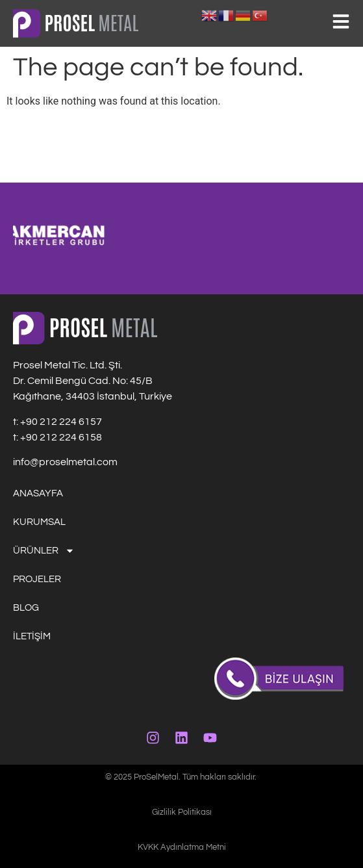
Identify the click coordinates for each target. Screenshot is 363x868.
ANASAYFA (38, 493)
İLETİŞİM (32, 636)
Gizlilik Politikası (182, 812)
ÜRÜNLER (44, 551)
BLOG (26, 608)
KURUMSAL (39, 522)
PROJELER (37, 579)
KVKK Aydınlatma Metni (182, 847)
